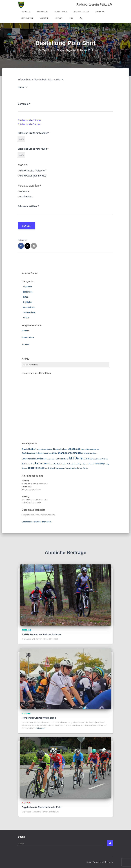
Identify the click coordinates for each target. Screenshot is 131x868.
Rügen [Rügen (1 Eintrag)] (80, 464)
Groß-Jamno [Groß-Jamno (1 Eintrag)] (94, 449)
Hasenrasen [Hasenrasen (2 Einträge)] (43, 453)
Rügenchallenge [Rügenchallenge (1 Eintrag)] (88, 464)
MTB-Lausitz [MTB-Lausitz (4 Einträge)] (84, 458)
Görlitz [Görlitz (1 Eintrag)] (35, 453)
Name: (22, 87)
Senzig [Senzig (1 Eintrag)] (107, 464)
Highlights (28, 302)
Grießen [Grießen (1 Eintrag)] (87, 449)
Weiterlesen (40, 728)
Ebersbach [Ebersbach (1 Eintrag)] (49, 449)
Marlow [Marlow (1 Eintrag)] (66, 459)
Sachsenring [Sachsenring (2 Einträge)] (99, 464)
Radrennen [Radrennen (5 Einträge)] (41, 463)
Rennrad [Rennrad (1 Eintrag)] (51, 464)
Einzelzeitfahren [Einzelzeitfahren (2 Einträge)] (60, 449)
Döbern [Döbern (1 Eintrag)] (43, 449)
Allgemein (27, 287)
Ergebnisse (100, 11)
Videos (26, 317)
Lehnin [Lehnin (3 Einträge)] (39, 459)
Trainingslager (29, 312)
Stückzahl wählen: (28, 206)
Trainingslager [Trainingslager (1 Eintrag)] (60, 468)
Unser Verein (42, 11)
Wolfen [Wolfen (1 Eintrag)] (85, 468)
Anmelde (26, 330)
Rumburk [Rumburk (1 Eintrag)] (57, 464)
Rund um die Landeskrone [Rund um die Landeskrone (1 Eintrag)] (69, 464)
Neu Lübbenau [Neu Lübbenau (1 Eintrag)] (97, 459)
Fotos (26, 297)
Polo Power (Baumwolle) (33, 176)
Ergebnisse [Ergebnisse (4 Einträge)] (74, 449)
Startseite (26, 11)
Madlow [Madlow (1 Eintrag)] (45, 459)
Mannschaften (61, 11)
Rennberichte (29, 307)
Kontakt (59, 18)
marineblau (26, 196)
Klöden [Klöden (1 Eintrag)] (95, 453)
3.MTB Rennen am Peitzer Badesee (42, 634)
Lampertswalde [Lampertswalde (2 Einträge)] (28, 459)
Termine (25, 344)
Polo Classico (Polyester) (33, 171)
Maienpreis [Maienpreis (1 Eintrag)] (52, 459)
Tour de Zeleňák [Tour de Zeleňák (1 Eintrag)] (50, 468)
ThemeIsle (109, 862)
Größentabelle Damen (29, 124)
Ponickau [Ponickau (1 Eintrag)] (105, 459)
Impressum (46, 522)
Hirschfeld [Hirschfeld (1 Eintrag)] (52, 453)
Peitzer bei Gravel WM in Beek (39, 718)
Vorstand (44, 18)
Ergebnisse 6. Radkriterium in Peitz (42, 807)
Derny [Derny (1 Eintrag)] (39, 449)
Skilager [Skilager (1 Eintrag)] (25, 468)
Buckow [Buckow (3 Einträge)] (32, 449)
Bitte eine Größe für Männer (34, 133)
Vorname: (24, 104)
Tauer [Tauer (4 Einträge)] (31, 468)
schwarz (25, 191)
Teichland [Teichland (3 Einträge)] (39, 468)
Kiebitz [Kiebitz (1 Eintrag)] (90, 453)
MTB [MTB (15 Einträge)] (73, 458)
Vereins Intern (27, 18)
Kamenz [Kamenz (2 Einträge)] (84, 453)
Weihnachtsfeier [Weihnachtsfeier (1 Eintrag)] (77, 468)
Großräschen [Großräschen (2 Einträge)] (27, 453)
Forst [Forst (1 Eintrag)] (82, 449)
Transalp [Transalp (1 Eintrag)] (68, 468)
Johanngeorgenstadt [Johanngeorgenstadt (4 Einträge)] (68, 453)
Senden (27, 226)
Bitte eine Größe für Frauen (33, 149)
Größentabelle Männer (29, 120)
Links (71, 18)
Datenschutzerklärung (31, 522)
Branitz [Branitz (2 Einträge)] (25, 449)
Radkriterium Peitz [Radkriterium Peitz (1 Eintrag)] (28, 464)
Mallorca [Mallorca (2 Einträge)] (59, 459)
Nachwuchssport (81, 11)
